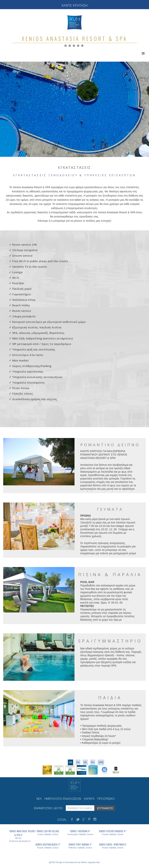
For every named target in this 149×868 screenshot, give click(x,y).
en (78, 762)
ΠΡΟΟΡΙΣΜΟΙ (106, 799)
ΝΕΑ (39, 799)
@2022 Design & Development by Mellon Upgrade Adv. (74, 862)
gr (70, 762)
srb (101, 762)
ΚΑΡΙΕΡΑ (89, 799)
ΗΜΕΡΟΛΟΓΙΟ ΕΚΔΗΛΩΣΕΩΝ (63, 799)
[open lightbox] (39, 462)
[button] (143, 53)
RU (93, 762)
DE (85, 762)
